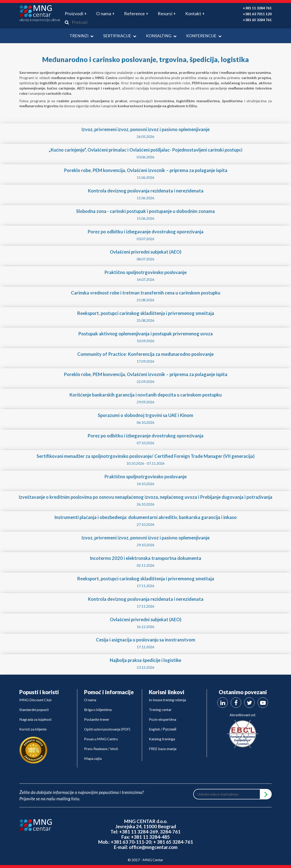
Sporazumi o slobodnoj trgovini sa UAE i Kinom (145, 415)
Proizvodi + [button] (76, 14)
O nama (90, 700)
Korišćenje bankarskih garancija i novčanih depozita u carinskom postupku (145, 395)
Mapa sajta (93, 758)
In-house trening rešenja (167, 700)
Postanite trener (97, 719)
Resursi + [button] (167, 14)
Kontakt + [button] (195, 14)
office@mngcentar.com (153, 847)
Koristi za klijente (33, 729)
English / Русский (163, 729)
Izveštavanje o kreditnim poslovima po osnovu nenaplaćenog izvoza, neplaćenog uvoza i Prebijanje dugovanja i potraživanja (145, 497)
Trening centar (160, 710)
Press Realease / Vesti (101, 749)
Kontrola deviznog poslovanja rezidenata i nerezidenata (146, 191)
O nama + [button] (105, 14)
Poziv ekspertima (163, 719)
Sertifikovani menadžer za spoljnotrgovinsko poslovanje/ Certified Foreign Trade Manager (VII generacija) (146, 456)
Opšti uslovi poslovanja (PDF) (107, 729)
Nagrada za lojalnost (35, 719)
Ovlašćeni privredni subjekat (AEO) (146, 252)
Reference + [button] (136, 14)
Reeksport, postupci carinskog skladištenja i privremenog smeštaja (146, 313)
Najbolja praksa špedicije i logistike (145, 660)
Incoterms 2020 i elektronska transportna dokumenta (145, 558)
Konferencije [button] (204, 36)
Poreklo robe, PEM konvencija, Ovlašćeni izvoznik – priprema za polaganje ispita (146, 170)
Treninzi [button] (82, 36)
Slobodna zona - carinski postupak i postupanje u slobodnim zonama (145, 211)
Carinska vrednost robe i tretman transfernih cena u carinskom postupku (146, 293)
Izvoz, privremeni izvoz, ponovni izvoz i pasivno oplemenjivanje (145, 129)
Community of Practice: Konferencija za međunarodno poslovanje (145, 354)
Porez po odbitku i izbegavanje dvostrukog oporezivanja (145, 232)
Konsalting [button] (161, 36)
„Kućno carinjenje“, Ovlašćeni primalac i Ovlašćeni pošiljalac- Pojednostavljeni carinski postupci (145, 150)
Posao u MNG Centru (101, 739)
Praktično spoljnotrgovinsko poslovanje (145, 272)
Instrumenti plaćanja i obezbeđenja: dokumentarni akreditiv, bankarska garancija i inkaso (145, 517)
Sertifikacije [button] (120, 36)
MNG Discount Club (35, 700)
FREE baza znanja (163, 749)
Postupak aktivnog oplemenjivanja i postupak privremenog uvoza (145, 334)
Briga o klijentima (98, 710)
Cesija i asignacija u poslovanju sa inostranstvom (146, 640)
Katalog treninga (162, 739)
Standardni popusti (34, 710)
